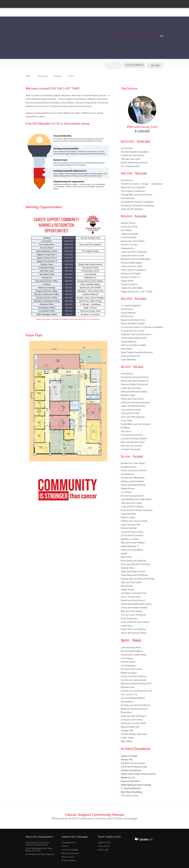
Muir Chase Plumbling (132, 791)
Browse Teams (68, 856)
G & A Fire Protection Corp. (134, 766)
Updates (58, 75)
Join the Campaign (70, 849)
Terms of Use (104, 845)
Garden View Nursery (131, 770)
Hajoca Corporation (131, 780)
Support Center (104, 842)
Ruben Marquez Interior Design (136, 784)
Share (155, 65)
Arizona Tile (127, 759)
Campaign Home (69, 842)
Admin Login (103, 849)
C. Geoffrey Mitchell (131, 788)
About (28, 75)
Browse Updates (69, 860)
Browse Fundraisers (70, 853)
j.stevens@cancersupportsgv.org (40, 853)
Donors (71, 75)
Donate (65, 845)
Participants (43, 75)
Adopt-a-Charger (129, 755)
